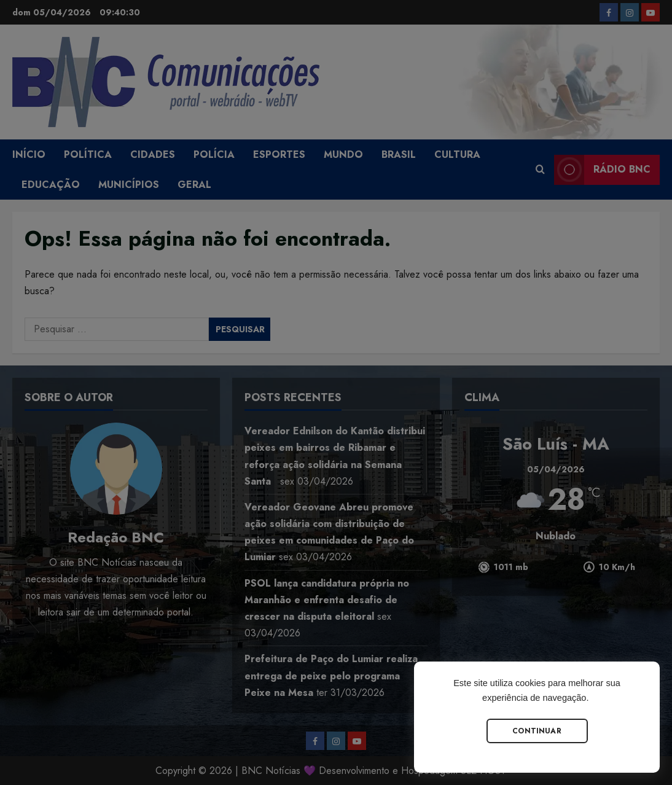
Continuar (537, 731)
